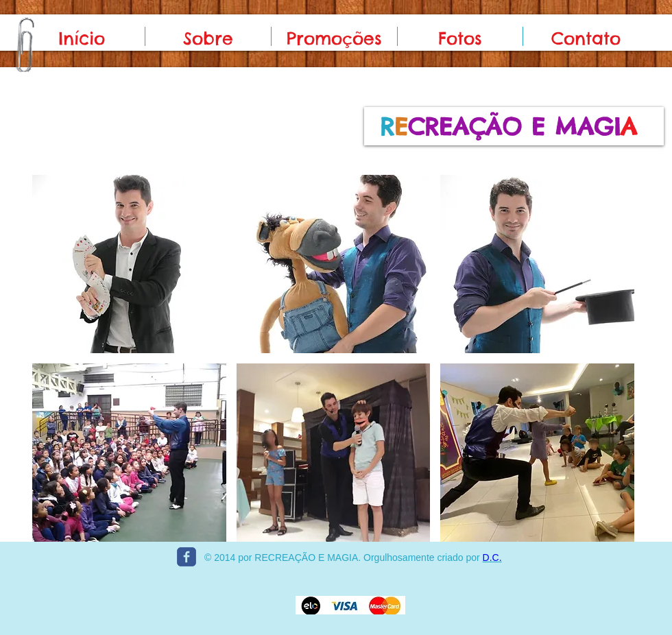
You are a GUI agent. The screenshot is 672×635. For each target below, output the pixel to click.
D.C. (492, 558)
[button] (129, 264)
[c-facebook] (187, 557)
